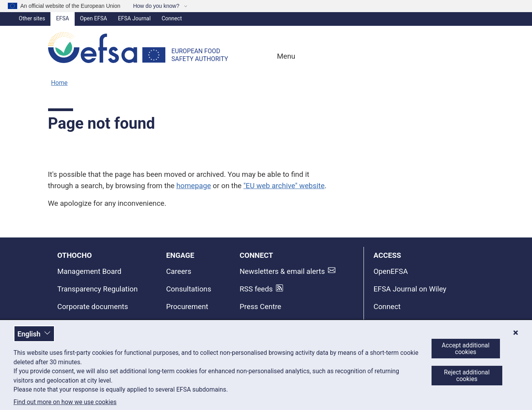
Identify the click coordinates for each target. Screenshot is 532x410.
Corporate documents (93, 307)
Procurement (187, 307)
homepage (193, 186)
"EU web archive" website (284, 186)
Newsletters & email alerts (282, 272)
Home (59, 83)
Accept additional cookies (466, 349)
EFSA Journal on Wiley (410, 289)
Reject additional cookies (467, 376)
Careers (179, 272)
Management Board (90, 272)
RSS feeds (256, 289)
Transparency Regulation (98, 289)
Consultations (189, 289)
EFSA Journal (134, 18)
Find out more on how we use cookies (65, 402)
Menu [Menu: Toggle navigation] (285, 56)
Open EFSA (94, 18)
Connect (172, 18)
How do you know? (157, 6)
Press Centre (261, 307)
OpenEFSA (390, 272)
